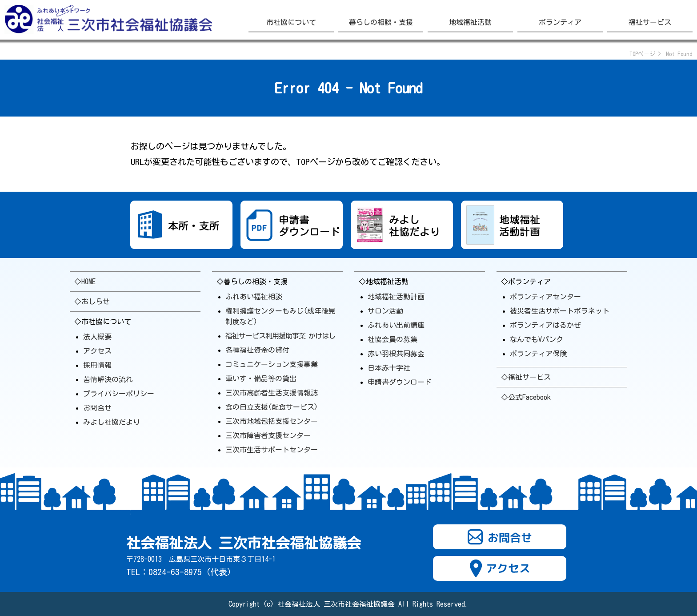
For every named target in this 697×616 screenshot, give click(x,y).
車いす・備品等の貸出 (261, 378)
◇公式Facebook (526, 397)
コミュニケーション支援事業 (272, 364)
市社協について (291, 22)
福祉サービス (650, 22)
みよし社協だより (112, 422)
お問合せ (97, 408)
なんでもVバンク (537, 339)
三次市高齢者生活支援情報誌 (272, 393)
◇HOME (85, 282)
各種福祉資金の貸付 (257, 350)
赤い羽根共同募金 (396, 354)
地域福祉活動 (470, 22)
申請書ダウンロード (400, 382)
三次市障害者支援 (268, 435)
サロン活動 (385, 311)
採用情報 (97, 365)
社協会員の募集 (393, 339)
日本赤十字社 (389, 368)
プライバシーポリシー (119, 394)
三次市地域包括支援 (272, 421)
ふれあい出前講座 (396, 325)
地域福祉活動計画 (396, 297)
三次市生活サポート (272, 450)
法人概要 (97, 337)
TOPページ (642, 54)
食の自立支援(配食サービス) (272, 407)
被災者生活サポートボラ (560, 311)
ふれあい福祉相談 (254, 297)
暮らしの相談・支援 (381, 22)
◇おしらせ (92, 302)
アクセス (97, 351)
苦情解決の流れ (108, 379)
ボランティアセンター (545, 297)
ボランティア (560, 22)
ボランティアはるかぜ (545, 325)
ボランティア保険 (538, 354)
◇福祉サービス (526, 377)
